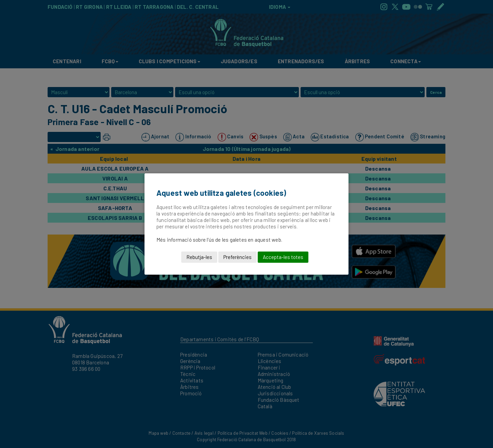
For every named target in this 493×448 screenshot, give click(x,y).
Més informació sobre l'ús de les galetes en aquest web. (219, 240)
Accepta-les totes (283, 257)
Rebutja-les (199, 257)
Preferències (237, 257)
